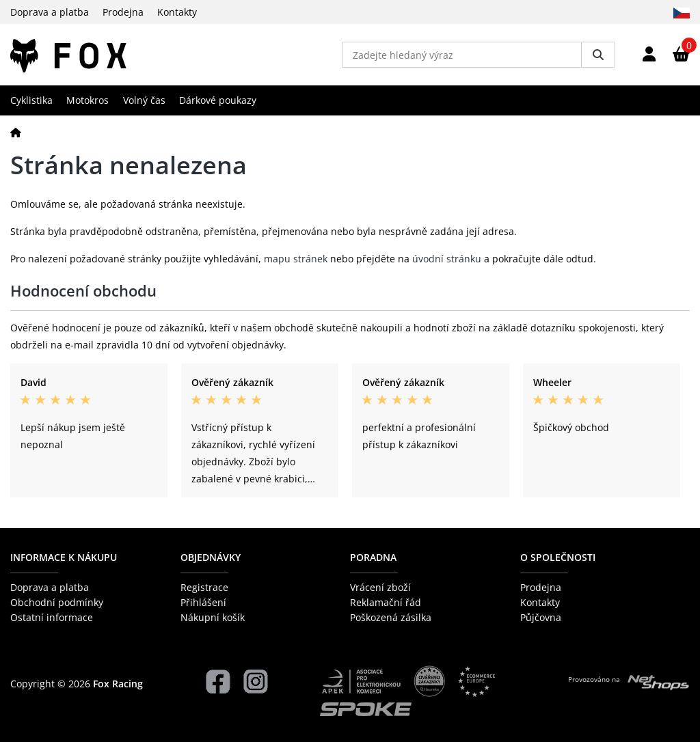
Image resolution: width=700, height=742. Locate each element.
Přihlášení (203, 602)
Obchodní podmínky (57, 602)
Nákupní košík (213, 617)
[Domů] (16, 132)
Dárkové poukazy (218, 100)
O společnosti (558, 557)
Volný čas (144, 100)
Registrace (204, 587)
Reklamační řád (386, 602)
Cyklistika (31, 100)
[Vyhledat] (598, 55)
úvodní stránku (447, 259)
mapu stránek (296, 259)
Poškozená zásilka (391, 617)
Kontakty (177, 12)
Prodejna (123, 12)
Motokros (87, 100)
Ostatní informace (52, 617)
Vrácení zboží (380, 587)
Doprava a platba (50, 12)
